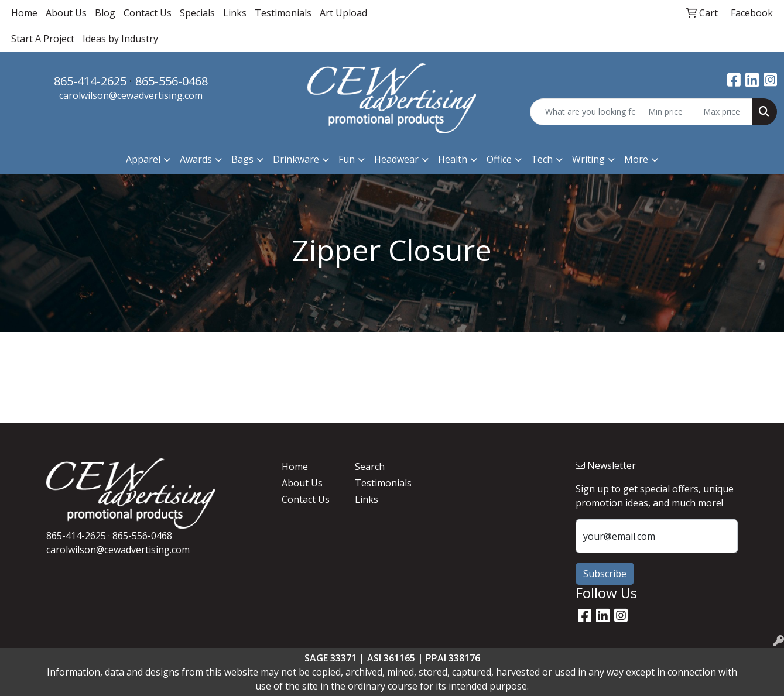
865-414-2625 (90, 81)
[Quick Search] (586, 112)
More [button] (636, 159)
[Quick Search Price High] (725, 112)
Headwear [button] (396, 159)
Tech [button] (542, 159)
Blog (105, 13)
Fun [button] (347, 159)
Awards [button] (196, 159)
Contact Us (148, 13)
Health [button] (453, 159)
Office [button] (499, 159)
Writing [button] (588, 159)
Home (24, 13)
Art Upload (343, 13)
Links (235, 13)
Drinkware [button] (296, 159)
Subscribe (605, 574)
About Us (66, 13)
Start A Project (43, 39)
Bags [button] (242, 159)
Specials (197, 13)
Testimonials (283, 13)
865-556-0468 (172, 81)
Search (370, 467)
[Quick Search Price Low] (670, 112)
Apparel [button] (143, 159)
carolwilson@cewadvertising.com (131, 95)
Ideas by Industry (120, 39)
